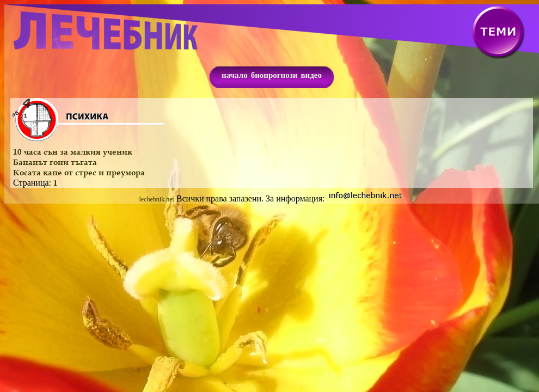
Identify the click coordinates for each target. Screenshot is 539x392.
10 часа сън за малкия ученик (73, 152)
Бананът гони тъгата (55, 162)
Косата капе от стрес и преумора (79, 172)
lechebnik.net (157, 199)
